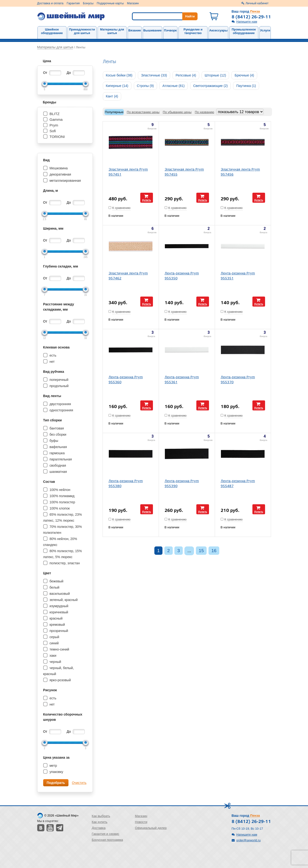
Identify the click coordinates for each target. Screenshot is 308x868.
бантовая (56, 428)
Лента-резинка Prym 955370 (238, 379)
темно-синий (59, 649)
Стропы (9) (145, 86)
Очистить (79, 783)
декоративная (60, 174)
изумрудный (59, 606)
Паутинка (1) (246, 86)
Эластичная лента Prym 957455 (184, 172)
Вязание (135, 30)
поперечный (59, 380)
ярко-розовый (60, 680)
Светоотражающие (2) (211, 86)
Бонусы (88, 3)
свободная (57, 465)
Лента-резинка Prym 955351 (238, 275)
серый (54, 637)
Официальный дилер (151, 828)
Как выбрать (101, 816)
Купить (147, 200)
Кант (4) (112, 96)
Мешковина (58, 168)
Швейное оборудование (52, 31)
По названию (204, 112)
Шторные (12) (215, 75)
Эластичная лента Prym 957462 (128, 275)
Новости (141, 822)
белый (54, 587)
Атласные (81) (174, 86)
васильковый (59, 594)
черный (55, 662)
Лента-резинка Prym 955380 (126, 483)
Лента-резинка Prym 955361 (182, 379)
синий (54, 643)
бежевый (56, 581)
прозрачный (58, 631)
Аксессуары (218, 30)
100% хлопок (59, 508)
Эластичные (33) (154, 75)
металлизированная (65, 181)
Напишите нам (247, 22)
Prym (54, 125)
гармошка (57, 453)
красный (56, 618)
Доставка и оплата (50, 3)
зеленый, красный (63, 600)
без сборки (58, 434)
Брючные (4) (244, 75)
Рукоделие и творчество (193, 31)
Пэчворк (170, 30)
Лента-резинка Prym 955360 (126, 379)
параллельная (60, 459)
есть (53, 355)
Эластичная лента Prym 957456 (240, 172)
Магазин (133, 3)
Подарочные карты (110, 3)
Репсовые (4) (186, 75)
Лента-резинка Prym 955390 (182, 483)
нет (52, 362)
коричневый (58, 612)
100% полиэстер (62, 502)
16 (214, 551)
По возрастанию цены (143, 112)
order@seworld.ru (249, 840)
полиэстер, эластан (64, 563)
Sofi (53, 131)
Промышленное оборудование (244, 31)
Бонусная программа (107, 840)
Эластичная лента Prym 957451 (128, 172)
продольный (59, 386)
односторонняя (61, 410)
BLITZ (54, 114)
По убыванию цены (177, 112)
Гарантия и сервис (106, 834)
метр (53, 766)
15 (201, 551)
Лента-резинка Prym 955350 (182, 275)
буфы (53, 441)
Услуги (265, 30)
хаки (53, 656)
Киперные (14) (117, 86)
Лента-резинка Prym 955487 (238, 483)
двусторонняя (60, 404)
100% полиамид (62, 496)
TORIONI (57, 137)
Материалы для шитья (112, 31)
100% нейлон (60, 490)
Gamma (56, 119)
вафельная (58, 447)
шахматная (58, 472)
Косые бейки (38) (119, 75)
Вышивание (152, 30)
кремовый (57, 625)
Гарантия (73, 3)
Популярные (114, 112)
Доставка (99, 828)
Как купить (100, 822)
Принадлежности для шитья (82, 31)
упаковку (56, 772)
